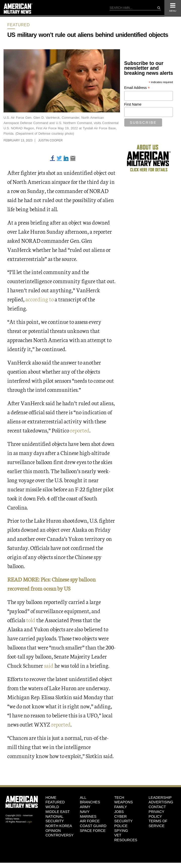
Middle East (57, 812)
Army (85, 807)
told (31, 620)
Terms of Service (158, 823)
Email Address (137, 88)
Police (121, 826)
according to (40, 299)
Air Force (90, 821)
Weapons (124, 802)
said (49, 665)
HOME (51, 798)
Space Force (93, 831)
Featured (19, 25)
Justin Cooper (50, 140)
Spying (121, 831)
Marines (88, 816)
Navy (85, 812)
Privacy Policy (157, 814)
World (52, 807)
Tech (119, 798)
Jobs (119, 812)
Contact (157, 807)
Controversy (59, 835)
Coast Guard (93, 826)
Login (29, 822)
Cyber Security (123, 819)
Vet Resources (126, 838)
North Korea (59, 826)
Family (120, 807)
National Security (55, 819)
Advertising (161, 802)
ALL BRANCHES (90, 800)
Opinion (53, 831)
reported (80, 430)
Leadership (160, 798)
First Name (133, 104)
